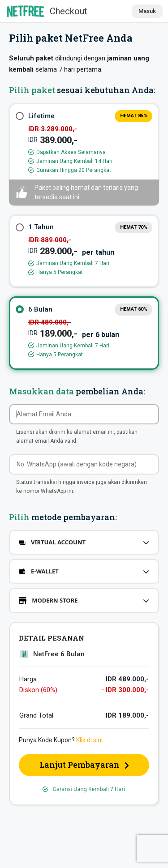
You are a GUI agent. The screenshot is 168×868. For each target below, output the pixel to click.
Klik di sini (89, 740)
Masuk (147, 11)
